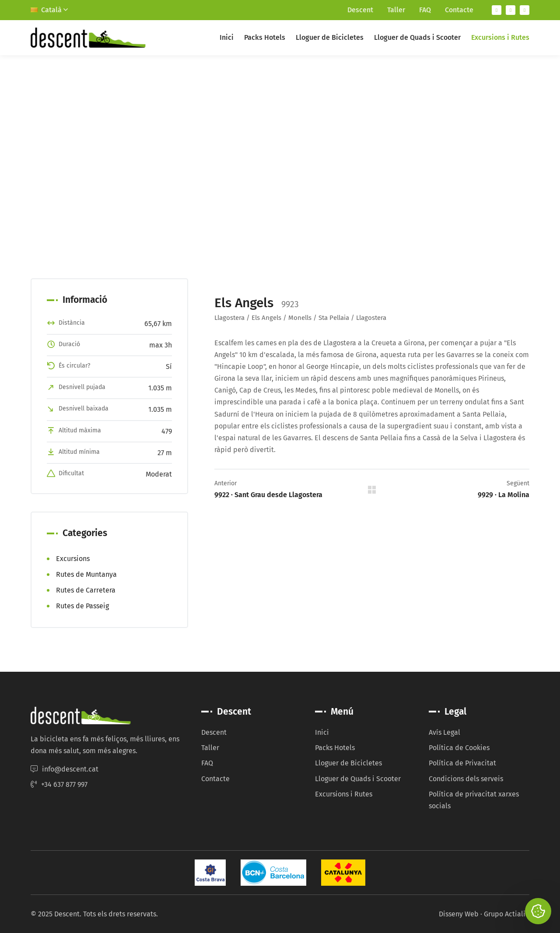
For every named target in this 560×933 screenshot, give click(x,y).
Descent (360, 10)
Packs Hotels (265, 37)
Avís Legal (444, 732)
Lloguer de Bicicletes (330, 37)
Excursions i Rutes (500, 37)
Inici (227, 37)
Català (49, 10)
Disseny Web (459, 914)
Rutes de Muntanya (86, 574)
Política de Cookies (459, 748)
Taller (396, 10)
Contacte (459, 10)
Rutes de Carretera (86, 590)
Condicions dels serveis (466, 779)
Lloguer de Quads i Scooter (417, 37)
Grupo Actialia (507, 914)
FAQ (425, 10)
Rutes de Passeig (82, 606)
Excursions (73, 559)
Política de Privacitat (462, 763)
